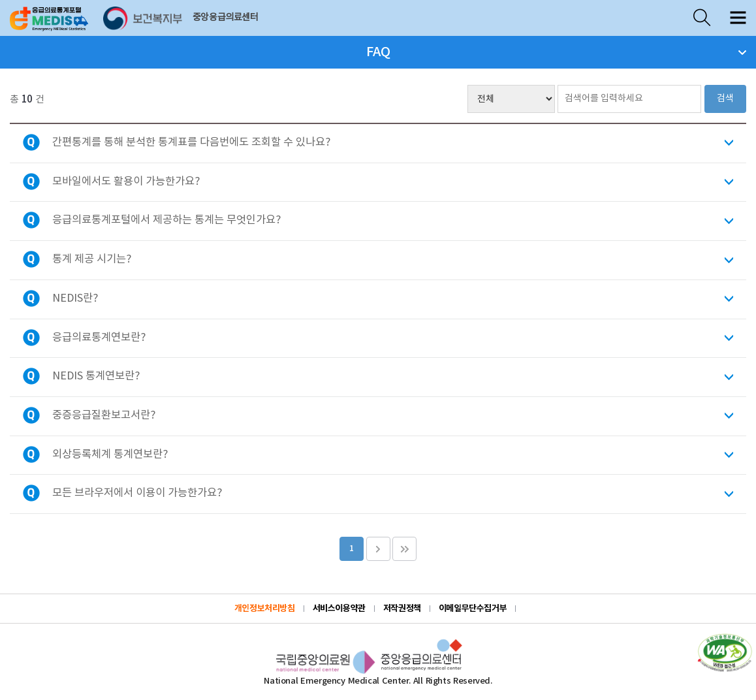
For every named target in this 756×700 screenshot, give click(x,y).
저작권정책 (402, 609)
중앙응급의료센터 (226, 18)
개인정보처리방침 (265, 609)
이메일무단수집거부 (473, 609)
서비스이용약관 (339, 609)
